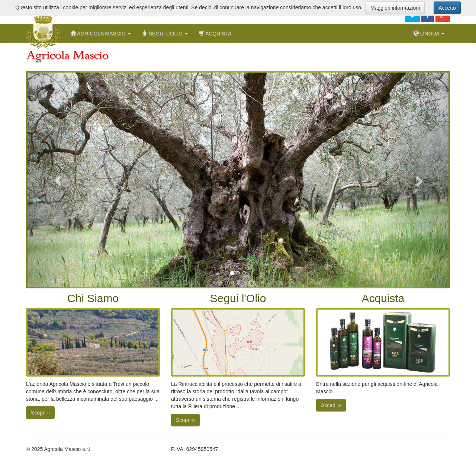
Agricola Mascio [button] (101, 33)
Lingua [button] (429, 33)
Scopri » (40, 413)
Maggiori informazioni (395, 8)
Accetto (447, 8)
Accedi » (331, 405)
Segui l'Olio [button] (165, 33)
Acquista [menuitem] (215, 33)
